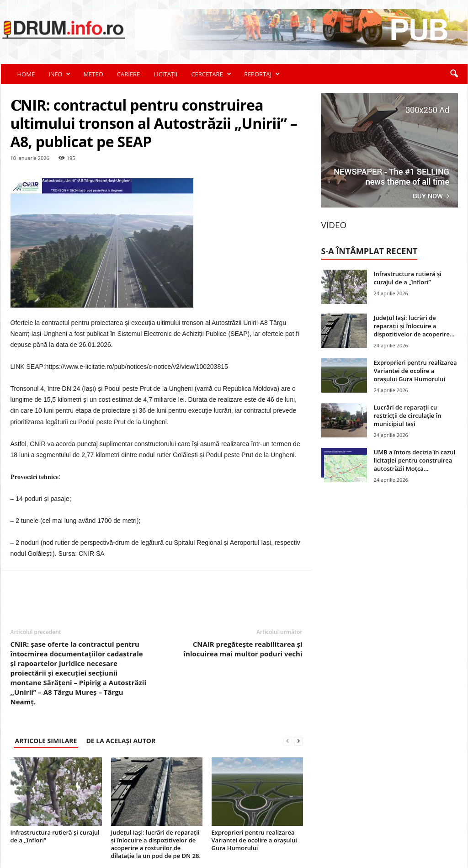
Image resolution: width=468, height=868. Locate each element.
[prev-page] (287, 741)
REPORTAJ (262, 74)
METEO (93, 74)
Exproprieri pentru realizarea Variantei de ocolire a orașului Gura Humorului (254, 840)
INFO (59, 74)
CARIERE (129, 74)
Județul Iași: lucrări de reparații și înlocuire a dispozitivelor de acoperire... (414, 326)
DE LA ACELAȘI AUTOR (121, 741)
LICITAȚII (165, 74)
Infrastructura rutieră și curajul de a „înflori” (55, 836)
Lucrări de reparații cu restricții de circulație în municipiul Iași (408, 415)
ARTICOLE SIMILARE (46, 741)
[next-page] (298, 741)
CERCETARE (211, 74)
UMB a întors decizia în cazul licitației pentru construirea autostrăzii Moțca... (415, 460)
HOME (26, 74)
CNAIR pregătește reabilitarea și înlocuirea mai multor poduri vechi (243, 649)
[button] (454, 74)
